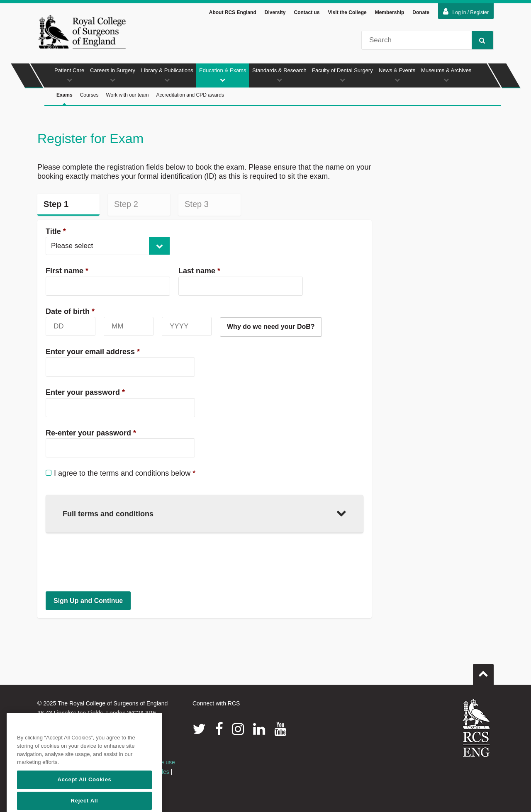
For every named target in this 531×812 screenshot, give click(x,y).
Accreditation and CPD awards (190, 95)
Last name (199, 271)
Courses (89, 95)
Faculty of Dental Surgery (342, 75)
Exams (65, 99)
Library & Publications (167, 75)
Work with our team (127, 95)
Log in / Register (466, 12)
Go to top (483, 671)
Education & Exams (223, 75)
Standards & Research (279, 75)
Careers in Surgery (113, 75)
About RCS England (233, 12)
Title (56, 231)
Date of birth (70, 311)
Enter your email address (93, 352)
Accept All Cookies (84, 801)
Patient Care (69, 75)
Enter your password (85, 392)
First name (67, 271)
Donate (421, 12)
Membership (390, 12)
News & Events (397, 75)
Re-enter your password (91, 433)
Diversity (275, 12)
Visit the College (347, 12)
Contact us (307, 12)
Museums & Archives (446, 75)
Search (479, 40)
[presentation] (109, 562)
